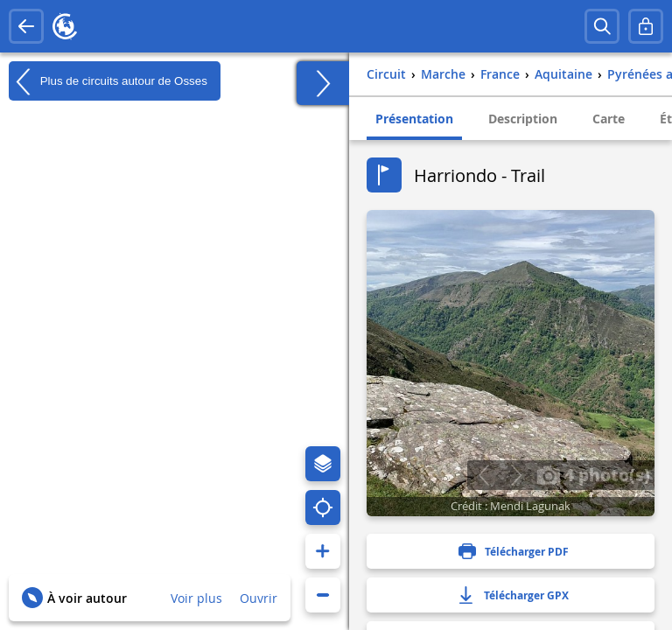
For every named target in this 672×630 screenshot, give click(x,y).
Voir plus (196, 598)
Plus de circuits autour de (108, 81)
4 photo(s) (593, 474)
